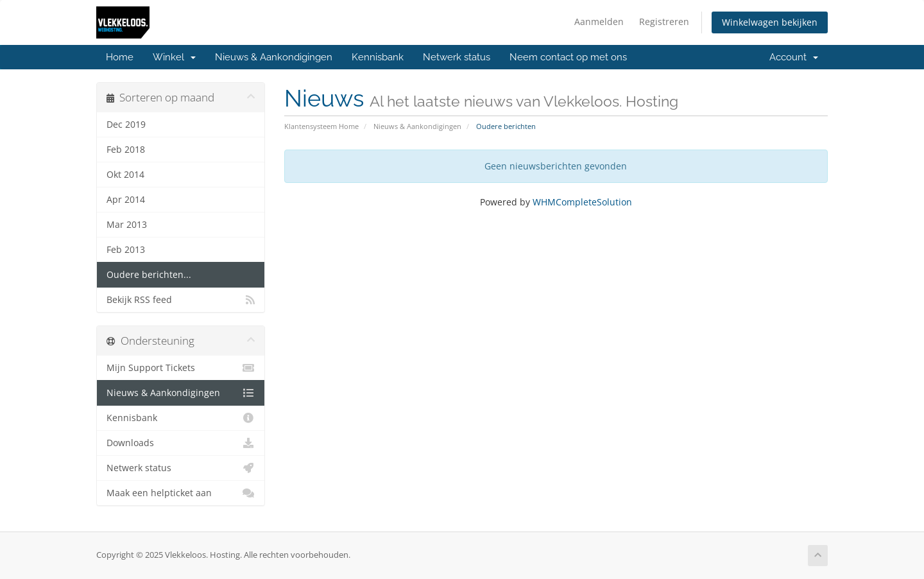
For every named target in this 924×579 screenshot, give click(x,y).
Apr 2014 (126, 200)
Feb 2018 (126, 150)
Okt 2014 (125, 175)
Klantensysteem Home (321, 126)
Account (794, 57)
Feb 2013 (126, 250)
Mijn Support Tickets (181, 368)
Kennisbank (378, 57)
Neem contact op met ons (568, 57)
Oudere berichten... (149, 275)
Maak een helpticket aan (181, 493)
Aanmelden (599, 22)
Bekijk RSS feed (181, 300)
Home (120, 57)
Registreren (664, 22)
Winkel (174, 57)
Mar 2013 (127, 225)
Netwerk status (457, 57)
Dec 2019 (126, 125)
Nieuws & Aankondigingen (274, 57)
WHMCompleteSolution (582, 202)
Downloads (181, 443)
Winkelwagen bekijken (770, 22)
